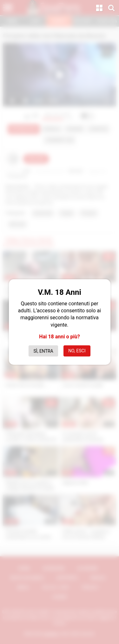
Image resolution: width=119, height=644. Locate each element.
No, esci (77, 351)
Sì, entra (43, 351)
